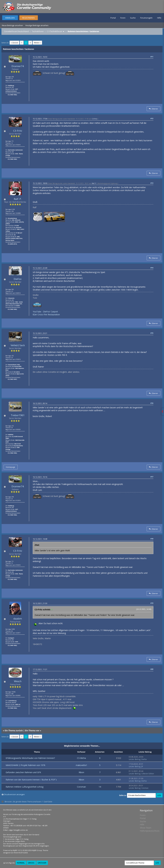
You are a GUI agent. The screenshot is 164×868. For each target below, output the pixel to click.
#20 (152, 669)
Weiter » (37, 43)
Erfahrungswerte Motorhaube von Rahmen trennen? (30, 758)
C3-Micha (81, 758)
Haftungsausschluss (150, 831)
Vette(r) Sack (18, 345)
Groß (31, 863)
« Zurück (14, 43)
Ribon (81, 772)
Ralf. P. (18, 199)
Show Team (146, 828)
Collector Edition (148, 774)
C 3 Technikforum (54, 31)
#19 (152, 603)
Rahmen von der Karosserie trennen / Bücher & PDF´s (31, 780)
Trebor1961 (18, 415)
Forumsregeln (146, 18)
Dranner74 (18, 66)
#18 (152, 539)
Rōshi (16, 853)
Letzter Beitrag (135, 759)
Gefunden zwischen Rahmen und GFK (23, 772)
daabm (18, 619)
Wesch (18, 681)
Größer (42, 863)
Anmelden (10, 18)
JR (142, 766)
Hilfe (159, 18)
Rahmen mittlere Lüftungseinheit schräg (25, 787)
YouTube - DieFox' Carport (45, 312)
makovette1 (81, 765)
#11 (152, 57)
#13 (152, 183)
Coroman (81, 787)
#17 (152, 477)
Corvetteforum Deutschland (16, 31)
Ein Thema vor (32, 730)
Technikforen (38, 31)
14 (100, 787)
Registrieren (28, 18)
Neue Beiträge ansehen (12, 25)
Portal (113, 18)
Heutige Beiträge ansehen (37, 25)
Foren (123, 18)
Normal (21, 863)
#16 (152, 403)
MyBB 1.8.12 (17, 850)
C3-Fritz (18, 131)
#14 (152, 268)
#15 (152, 333)
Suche (133, 18)
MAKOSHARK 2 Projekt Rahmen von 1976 (25, 765)
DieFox (18, 279)
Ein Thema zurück (14, 730)
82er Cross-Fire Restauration (46, 314)
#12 (152, 118)
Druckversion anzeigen (14, 794)
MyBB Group (37, 850)
